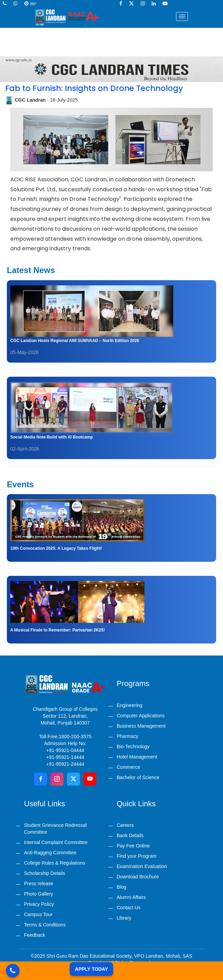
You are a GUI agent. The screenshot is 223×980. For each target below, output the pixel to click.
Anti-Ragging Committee (50, 853)
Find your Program (137, 856)
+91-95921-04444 (65, 750)
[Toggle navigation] (182, 16)
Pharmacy (127, 736)
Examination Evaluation (142, 866)
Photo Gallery (39, 894)
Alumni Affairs (131, 897)
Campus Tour (38, 914)
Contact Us (128, 908)
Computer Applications (141, 716)
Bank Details (130, 835)
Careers (125, 825)
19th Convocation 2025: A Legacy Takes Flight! (56, 548)
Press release (39, 884)
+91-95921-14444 (65, 757)
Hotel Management (137, 757)
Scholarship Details (45, 873)
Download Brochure (138, 877)
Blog (121, 887)
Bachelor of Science (138, 777)
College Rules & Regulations (55, 863)
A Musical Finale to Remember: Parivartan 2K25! (58, 630)
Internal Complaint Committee (56, 842)
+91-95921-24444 (65, 764)
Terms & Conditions (45, 925)
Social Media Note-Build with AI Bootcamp (52, 437)
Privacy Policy (39, 904)
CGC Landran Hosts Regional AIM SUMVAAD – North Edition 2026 (75, 341)
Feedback (34, 935)
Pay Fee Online (133, 846)
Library (124, 918)
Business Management (141, 726)
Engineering (130, 705)
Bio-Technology (133, 747)
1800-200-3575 (75, 737)
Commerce (128, 767)
